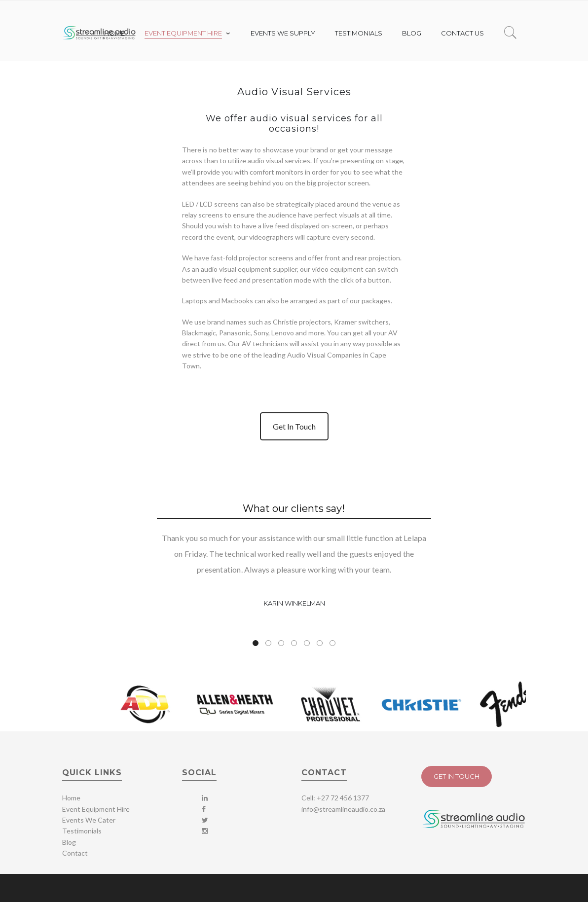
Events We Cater (89, 820)
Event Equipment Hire (96, 809)
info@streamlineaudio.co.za (343, 809)
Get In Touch (294, 426)
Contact (75, 853)
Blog (69, 842)
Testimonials (82, 831)
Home (71, 798)
